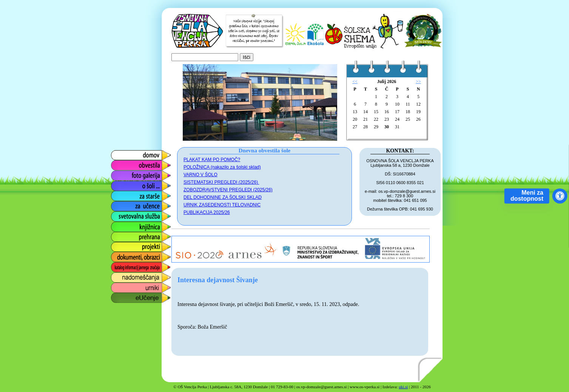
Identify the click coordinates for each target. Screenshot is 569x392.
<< (355, 81)
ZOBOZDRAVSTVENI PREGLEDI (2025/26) (228, 190)
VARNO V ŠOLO (200, 175)
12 (418, 104)
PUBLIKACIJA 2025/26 (207, 212)
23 (387, 119)
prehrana (122, 235)
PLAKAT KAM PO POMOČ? (212, 160)
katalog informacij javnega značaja (133, 267)
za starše (122, 194)
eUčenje (121, 296)
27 (355, 127)
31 (397, 127)
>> (418, 81)
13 (355, 112)
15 (376, 112)
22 (376, 119)
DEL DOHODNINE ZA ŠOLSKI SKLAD (223, 197)
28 (365, 127)
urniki (117, 286)
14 (365, 112)
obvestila (122, 164)
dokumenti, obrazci (135, 255)
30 (387, 127)
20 (355, 119)
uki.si (403, 387)
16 (387, 112)
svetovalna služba (134, 214)
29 (376, 127)
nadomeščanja (130, 276)
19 (418, 112)
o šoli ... (120, 184)
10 (397, 104)
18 (408, 112)
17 (397, 112)
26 (418, 119)
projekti (120, 245)
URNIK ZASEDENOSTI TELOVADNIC (222, 205)
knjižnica (121, 225)
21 (365, 119)
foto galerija (126, 174)
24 (397, 119)
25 (408, 119)
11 (408, 104)
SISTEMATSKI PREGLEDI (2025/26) (221, 182)
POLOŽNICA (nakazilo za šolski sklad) (222, 167)
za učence (124, 204)
